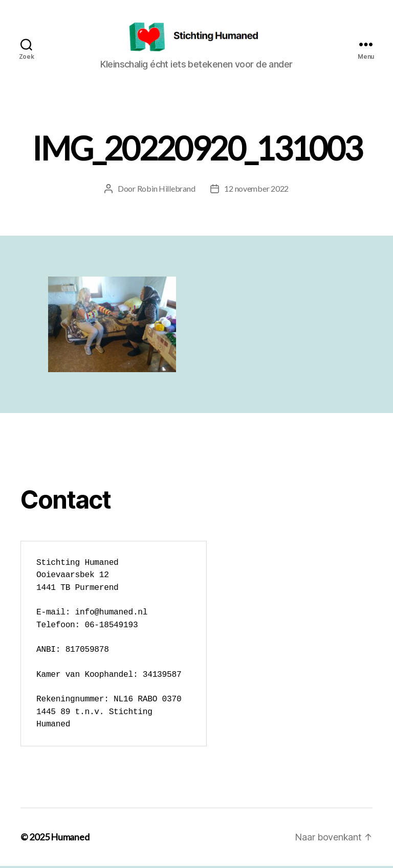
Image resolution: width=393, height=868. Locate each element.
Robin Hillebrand (166, 190)
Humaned (70, 839)
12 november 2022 (256, 190)
